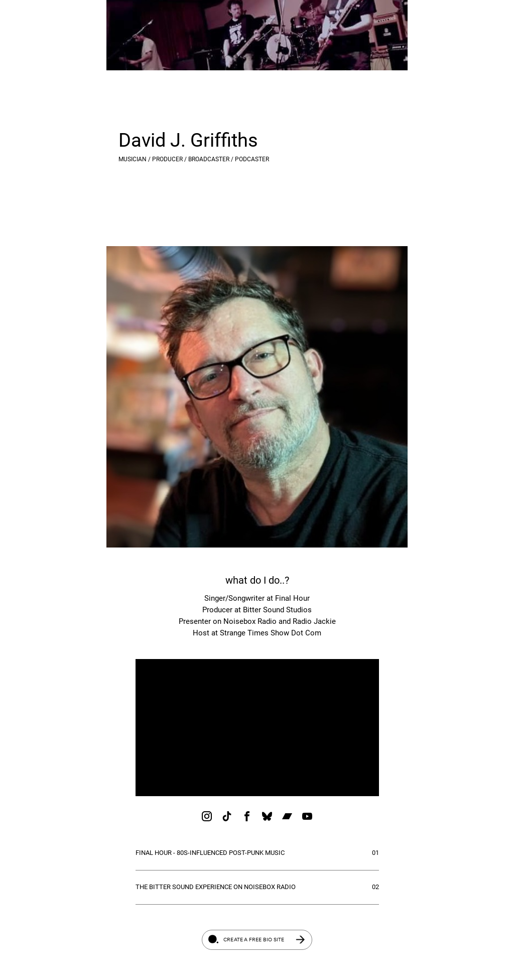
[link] (207, 816)
